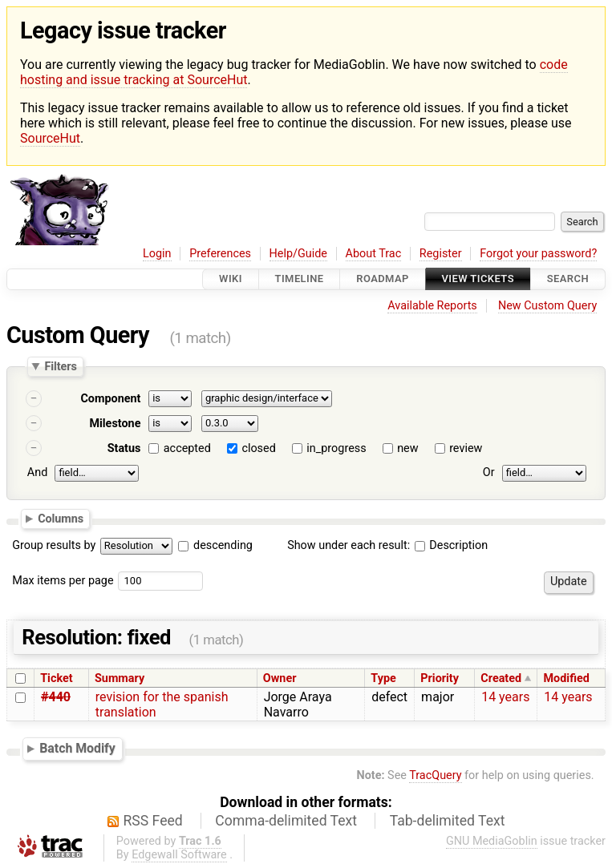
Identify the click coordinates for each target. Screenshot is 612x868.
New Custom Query (547, 306)
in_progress (336, 448)
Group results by (54, 545)
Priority (440, 678)
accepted (187, 448)
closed (258, 448)
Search (568, 279)
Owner (280, 678)
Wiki (231, 279)
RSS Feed (153, 821)
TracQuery (435, 775)
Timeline (300, 279)
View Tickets (478, 279)
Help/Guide (298, 254)
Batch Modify (77, 748)
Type (383, 678)
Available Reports (432, 306)
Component (110, 399)
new (407, 448)
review (466, 448)
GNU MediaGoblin (492, 841)
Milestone (115, 424)
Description (451, 545)
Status (124, 448)
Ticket (56, 678)
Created (501, 678)
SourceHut (50, 138)
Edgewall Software (179, 855)
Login (157, 254)
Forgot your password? (538, 254)
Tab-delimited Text (448, 821)
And (37, 472)
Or (489, 472)
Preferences (220, 254)
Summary (120, 678)
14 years (505, 697)
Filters (60, 366)
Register (441, 254)
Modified (567, 678)
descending (223, 545)
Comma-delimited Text (286, 821)
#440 (56, 697)
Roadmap (383, 279)
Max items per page (63, 581)
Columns (61, 519)
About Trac (374, 254)
